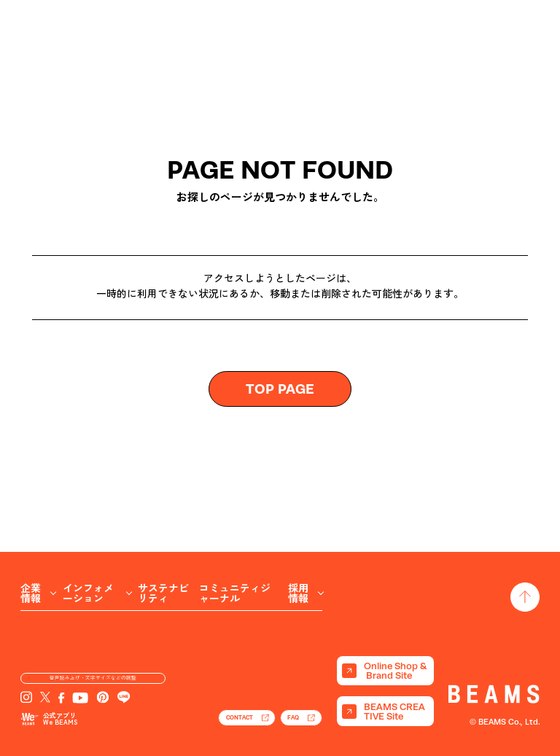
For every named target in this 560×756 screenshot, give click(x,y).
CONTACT (201, 714)
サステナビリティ (163, 543)
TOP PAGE (280, 389)
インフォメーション (88, 543)
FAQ (284, 714)
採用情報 (298, 543)
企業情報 (31, 543)
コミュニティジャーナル (235, 543)
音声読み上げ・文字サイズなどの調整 (93, 668)
